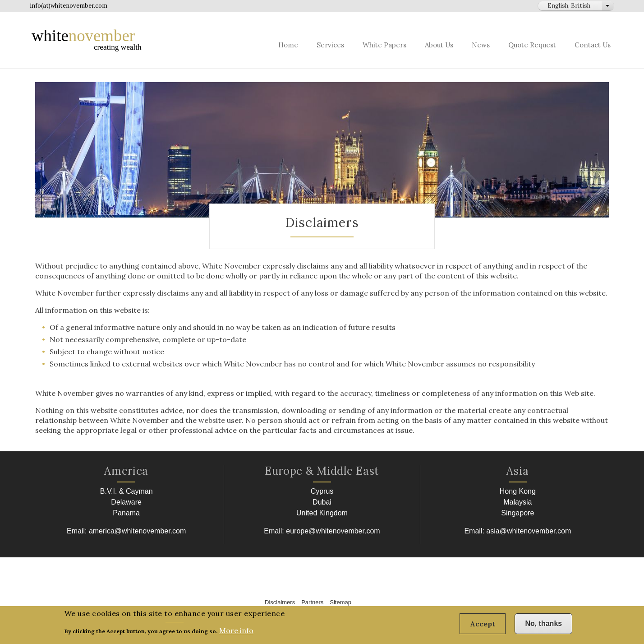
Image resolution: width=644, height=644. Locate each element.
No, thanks (543, 627)
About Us (439, 45)
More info (236, 634)
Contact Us (593, 45)
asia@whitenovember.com (529, 531)
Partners (312, 602)
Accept (483, 627)
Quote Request (532, 45)
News (481, 45)
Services (330, 45)
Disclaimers (280, 602)
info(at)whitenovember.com (69, 6)
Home (288, 45)
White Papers (384, 45)
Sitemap (340, 602)
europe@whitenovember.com (333, 531)
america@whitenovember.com (137, 531)
